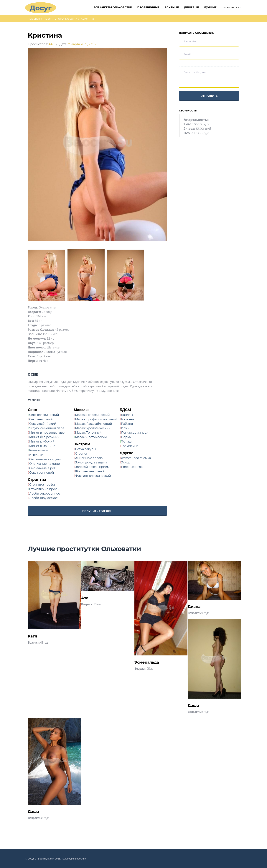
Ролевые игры (132, 467)
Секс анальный (41, 419)
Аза (85, 598)
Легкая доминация (136, 433)
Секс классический (44, 415)
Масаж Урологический (93, 428)
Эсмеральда (147, 662)
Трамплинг (130, 446)
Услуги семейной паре (47, 428)
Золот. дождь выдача (91, 462)
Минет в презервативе (47, 433)
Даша (193, 705)
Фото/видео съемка (136, 458)
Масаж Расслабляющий (94, 424)
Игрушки (36, 455)
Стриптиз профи (42, 485)
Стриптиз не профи (44, 489)
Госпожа (128, 419)
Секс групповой (42, 473)
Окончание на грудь (45, 459)
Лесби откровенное (45, 494)
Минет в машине (42, 446)
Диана (194, 607)
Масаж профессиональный (96, 419)
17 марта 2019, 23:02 (82, 44)
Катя (32, 636)
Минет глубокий (42, 441)
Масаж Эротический (91, 437)
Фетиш (126, 441)
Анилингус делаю (89, 458)
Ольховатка (231, 7)
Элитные (172, 7)
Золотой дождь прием (92, 467)
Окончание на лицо (45, 464)
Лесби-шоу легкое (44, 498)
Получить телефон (97, 511)
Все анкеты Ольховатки (113, 7)
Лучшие (210, 7)
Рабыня (127, 424)
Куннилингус (39, 450)
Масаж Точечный (88, 433)
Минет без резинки (44, 437)
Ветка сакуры (85, 449)
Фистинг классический (93, 476)
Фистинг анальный (90, 471)
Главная (35, 19)
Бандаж (127, 415)
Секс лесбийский (43, 424)
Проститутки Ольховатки (60, 19)
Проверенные (148, 7)
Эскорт (126, 462)
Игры (125, 428)
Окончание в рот (42, 468)
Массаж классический (92, 415)
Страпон (82, 454)
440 (52, 44)
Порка (126, 437)
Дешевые (191, 7)
